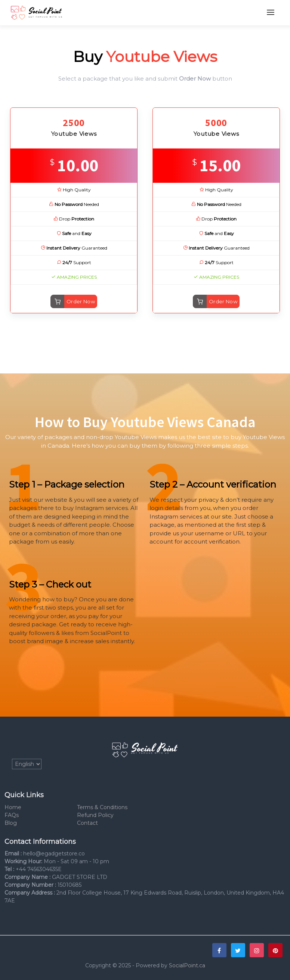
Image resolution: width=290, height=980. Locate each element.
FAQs (12, 815)
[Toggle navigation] (271, 13)
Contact (87, 823)
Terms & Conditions (102, 807)
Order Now (81, 301)
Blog (11, 823)
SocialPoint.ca (187, 965)
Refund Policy (95, 815)
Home (13, 807)
